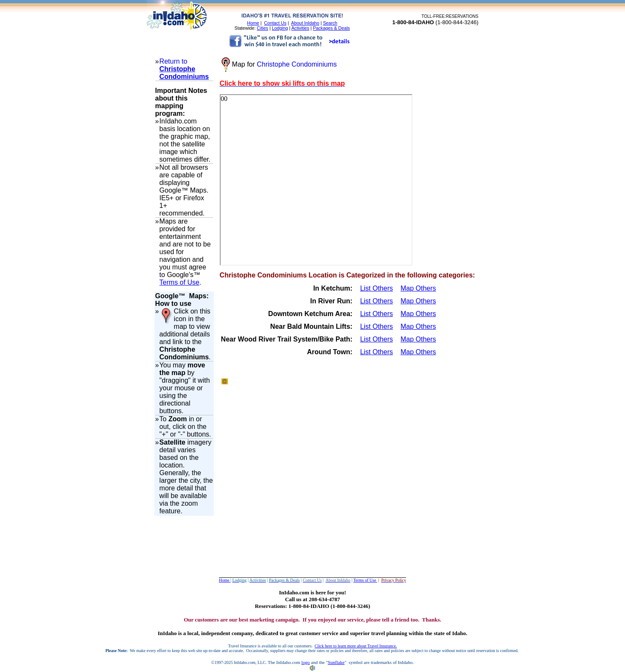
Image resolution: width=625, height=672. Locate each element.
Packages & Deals (332, 28)
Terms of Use (179, 282)
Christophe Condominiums (184, 73)
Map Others (418, 288)
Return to (174, 61)
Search (330, 23)
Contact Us (275, 23)
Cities (262, 28)
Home (253, 23)
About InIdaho (305, 23)
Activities (300, 28)
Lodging (280, 28)
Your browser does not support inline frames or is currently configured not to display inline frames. (316, 180)
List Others (377, 288)
